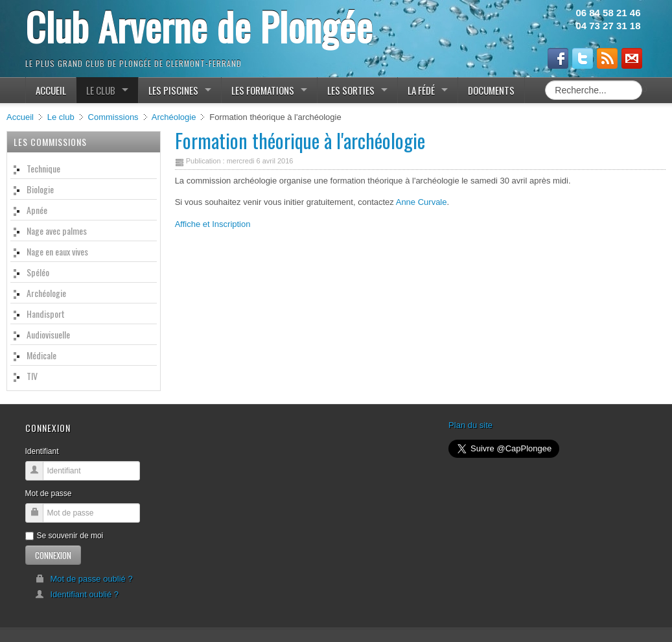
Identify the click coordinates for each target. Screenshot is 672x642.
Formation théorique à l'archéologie (300, 140)
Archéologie (174, 117)
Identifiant (42, 451)
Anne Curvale (422, 202)
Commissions (113, 117)
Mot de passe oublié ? (84, 579)
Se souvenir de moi (64, 536)
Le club (61, 117)
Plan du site (470, 425)
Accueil (20, 117)
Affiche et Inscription (213, 224)
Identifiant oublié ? (77, 594)
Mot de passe (49, 493)
